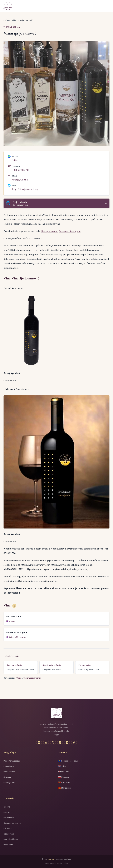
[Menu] (107, 6)
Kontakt (7, 812)
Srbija (14, 20)
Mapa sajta (8, 845)
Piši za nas (8, 828)
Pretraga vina (9, 782)
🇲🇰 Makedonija (65, 788)
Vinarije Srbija (12, 27)
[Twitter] (53, 742)
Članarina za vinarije (12, 823)
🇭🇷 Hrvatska (64, 772)
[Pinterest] (60, 742)
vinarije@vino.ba (20, 180)
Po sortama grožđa (12, 761)
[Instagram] (46, 742)
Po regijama (9, 766)
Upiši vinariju (9, 818)
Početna (7, 20)
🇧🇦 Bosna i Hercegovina (69, 761)
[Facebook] (39, 742)
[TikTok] (74, 742)
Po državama (9, 772)
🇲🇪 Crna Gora (64, 782)
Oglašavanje (9, 834)
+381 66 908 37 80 (21, 170)
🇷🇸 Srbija (62, 766)
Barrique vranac (50, 231)
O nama (7, 807)
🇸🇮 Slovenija (64, 777)
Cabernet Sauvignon (70, 231)
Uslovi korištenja (11, 839)
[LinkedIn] (67, 742)
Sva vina (7, 777)
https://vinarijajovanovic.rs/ (25, 189)
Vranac (12, 621)
